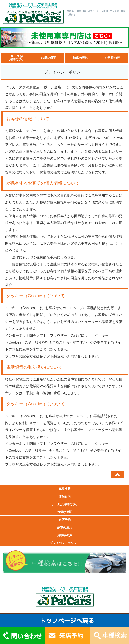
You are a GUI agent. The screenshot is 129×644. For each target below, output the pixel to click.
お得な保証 (48, 58)
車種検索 (65, 489)
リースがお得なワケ (17, 58)
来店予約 (65, 520)
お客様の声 (112, 58)
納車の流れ (80, 58)
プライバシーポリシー (65, 543)
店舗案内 (65, 496)
